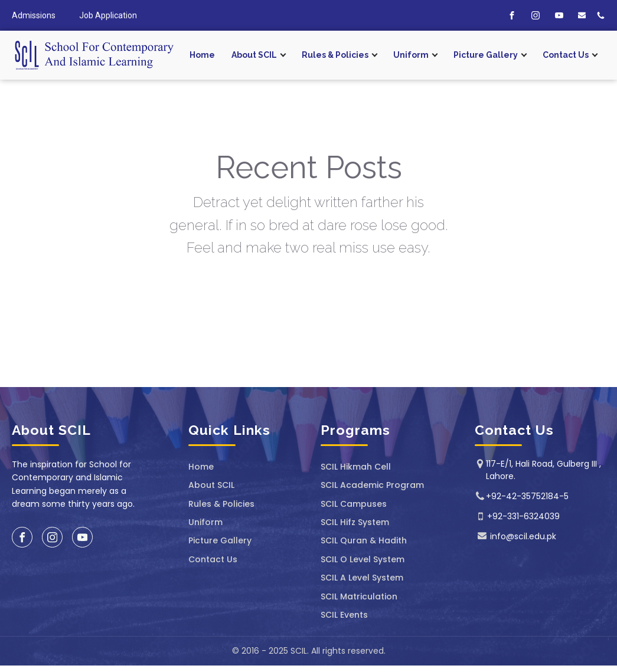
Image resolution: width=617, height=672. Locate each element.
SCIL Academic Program (372, 485)
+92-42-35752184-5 (527, 496)
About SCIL (254, 55)
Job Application (108, 15)
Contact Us (566, 55)
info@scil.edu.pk (523, 536)
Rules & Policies (335, 55)
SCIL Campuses (354, 504)
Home (202, 55)
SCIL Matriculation (359, 597)
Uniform (411, 55)
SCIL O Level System (363, 560)
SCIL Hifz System (355, 522)
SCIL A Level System (362, 578)
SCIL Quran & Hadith (364, 541)
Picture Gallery (486, 55)
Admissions (34, 15)
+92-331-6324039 (523, 516)
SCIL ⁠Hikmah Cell (356, 467)
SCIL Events (344, 615)
